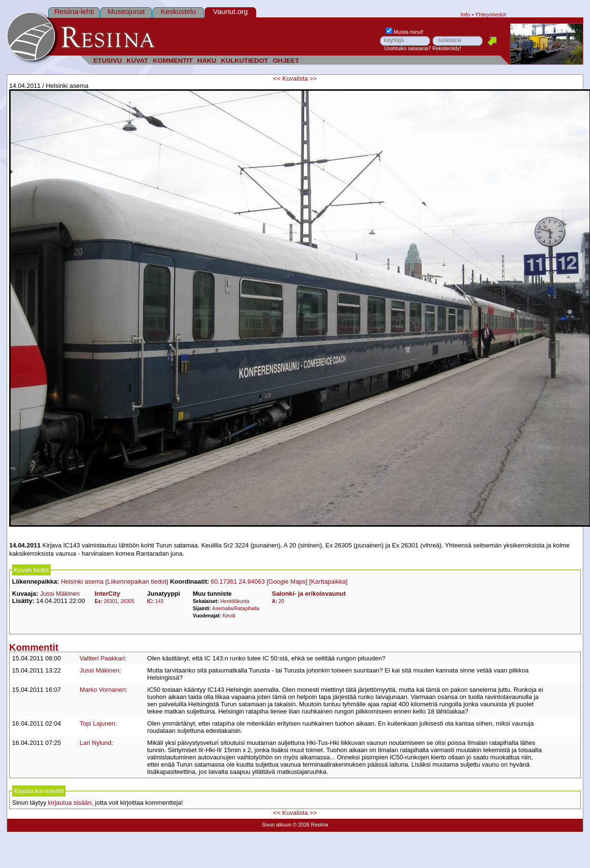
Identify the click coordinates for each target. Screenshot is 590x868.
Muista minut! (405, 32)
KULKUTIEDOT (245, 61)
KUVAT (137, 61)
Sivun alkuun (277, 825)
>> (313, 78)
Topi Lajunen (97, 723)
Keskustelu (178, 11)
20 (281, 601)
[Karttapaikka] (329, 581)
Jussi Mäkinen (60, 594)
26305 (128, 601)
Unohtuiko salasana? (407, 49)
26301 (111, 601)
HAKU (207, 61)
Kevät (229, 616)
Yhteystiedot (491, 14)
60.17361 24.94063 (238, 581)
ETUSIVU (107, 61)
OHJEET (286, 61)
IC (150, 601)
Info (466, 14)
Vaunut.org (231, 11)
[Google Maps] (287, 581)
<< (277, 78)
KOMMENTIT (173, 61)
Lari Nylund (96, 743)
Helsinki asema (82, 581)
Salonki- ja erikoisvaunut (309, 594)
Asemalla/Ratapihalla (236, 609)
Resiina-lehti (74, 11)
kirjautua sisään (70, 803)
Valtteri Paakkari (102, 658)
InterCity (107, 594)
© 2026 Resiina (310, 825)
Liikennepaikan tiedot (137, 581)
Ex (98, 601)
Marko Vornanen (103, 690)
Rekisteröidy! (447, 49)
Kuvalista (295, 78)
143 (159, 601)
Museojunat (126, 11)
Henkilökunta (235, 601)
